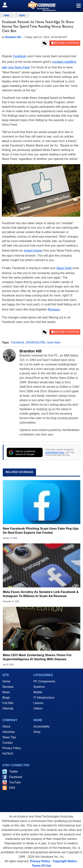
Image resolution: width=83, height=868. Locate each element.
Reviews (8, 687)
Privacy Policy (12, 748)
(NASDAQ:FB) (36, 342)
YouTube (15, 782)
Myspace (54, 309)
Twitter (13, 772)
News (22, 16)
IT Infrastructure (44, 698)
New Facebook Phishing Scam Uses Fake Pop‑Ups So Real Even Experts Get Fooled (41, 531)
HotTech (8, 753)
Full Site (8, 703)
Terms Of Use (41, 866)
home (6, 16)
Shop (37, 732)
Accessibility (41, 726)
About (6, 726)
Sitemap (8, 708)
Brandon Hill (31, 351)
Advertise (9, 732)
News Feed (64, 268)
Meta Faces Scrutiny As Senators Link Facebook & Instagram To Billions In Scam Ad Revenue (41, 594)
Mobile (38, 692)
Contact (8, 743)
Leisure (38, 703)
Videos (38, 708)
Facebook (19, 56)
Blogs (6, 698)
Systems (39, 687)
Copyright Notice (65, 861)
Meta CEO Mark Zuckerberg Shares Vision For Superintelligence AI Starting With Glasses (37, 657)
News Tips (9, 737)
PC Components (44, 681)
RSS (12, 788)
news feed (54, 342)
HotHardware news (55, 452)
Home (6, 681)
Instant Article (32, 251)
